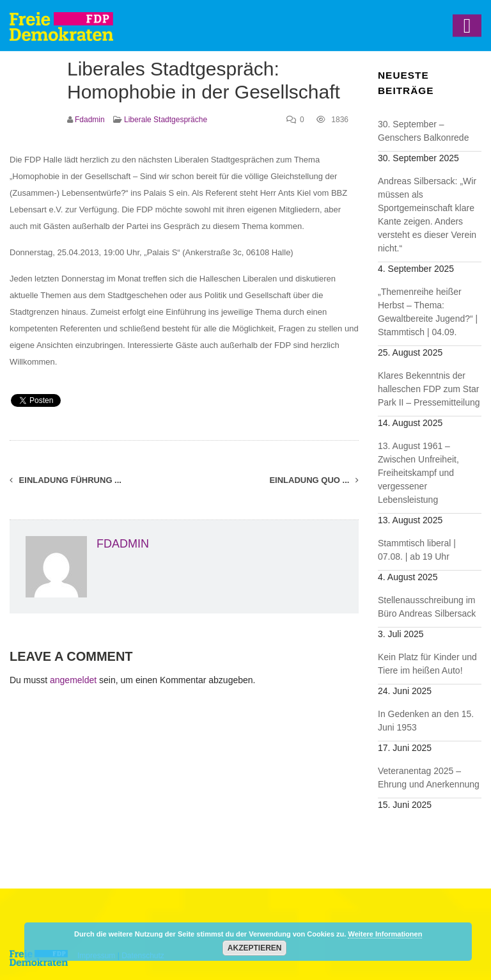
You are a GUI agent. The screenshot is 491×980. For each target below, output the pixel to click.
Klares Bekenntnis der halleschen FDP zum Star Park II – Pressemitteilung (429, 389)
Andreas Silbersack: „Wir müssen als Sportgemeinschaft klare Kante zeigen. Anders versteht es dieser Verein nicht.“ (427, 215)
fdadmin (90, 120)
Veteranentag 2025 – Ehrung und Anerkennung (429, 778)
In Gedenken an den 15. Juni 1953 (426, 721)
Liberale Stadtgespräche (166, 120)
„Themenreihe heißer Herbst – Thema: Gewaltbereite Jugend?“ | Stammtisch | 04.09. (428, 312)
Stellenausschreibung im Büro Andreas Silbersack (427, 607)
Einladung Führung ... (66, 480)
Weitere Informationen (385, 934)
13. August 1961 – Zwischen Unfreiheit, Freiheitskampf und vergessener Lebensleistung (418, 473)
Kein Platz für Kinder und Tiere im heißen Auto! (427, 664)
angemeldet (73, 680)
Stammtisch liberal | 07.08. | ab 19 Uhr (417, 550)
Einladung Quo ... (314, 480)
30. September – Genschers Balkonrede (423, 131)
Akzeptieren (255, 948)
